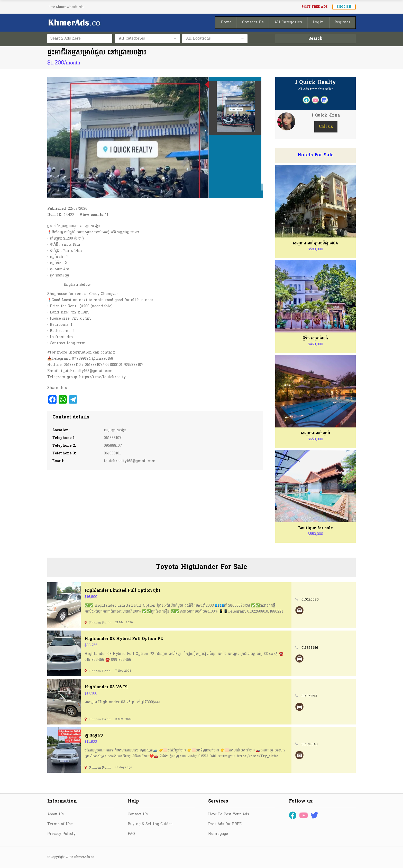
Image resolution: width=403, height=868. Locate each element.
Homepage (218, 834)
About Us (56, 814)
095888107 (113, 446)
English (344, 7)
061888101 (112, 454)
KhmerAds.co (84, 857)
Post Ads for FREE (225, 824)
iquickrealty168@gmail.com (130, 461)
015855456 (310, 648)
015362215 (309, 696)
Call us (326, 127)
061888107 (113, 438)
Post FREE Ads (315, 7)
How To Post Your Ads (229, 814)
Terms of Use (60, 824)
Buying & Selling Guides (150, 824)
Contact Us (138, 814)
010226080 (310, 600)
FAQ (131, 834)
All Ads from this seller (315, 89)
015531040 (310, 744)
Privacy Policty (61, 834)
